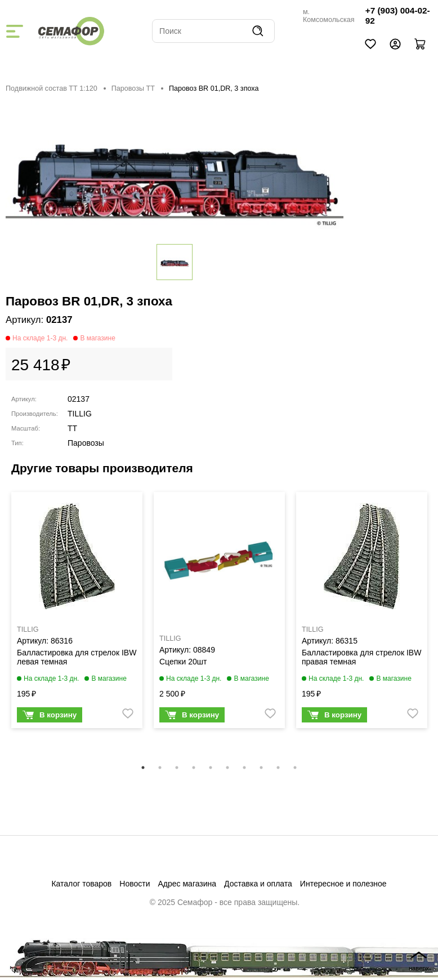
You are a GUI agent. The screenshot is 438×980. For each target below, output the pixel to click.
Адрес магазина (187, 884)
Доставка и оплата (258, 884)
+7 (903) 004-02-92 (398, 15)
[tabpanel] (77, 613)
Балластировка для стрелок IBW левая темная (77, 657)
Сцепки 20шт (183, 662)
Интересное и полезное (343, 884)
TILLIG (80, 414)
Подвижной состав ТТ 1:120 (52, 88)
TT (72, 428)
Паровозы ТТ (133, 88)
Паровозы (86, 443)
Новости (135, 884)
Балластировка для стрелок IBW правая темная (361, 657)
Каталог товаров (81, 884)
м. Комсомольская (329, 16)
